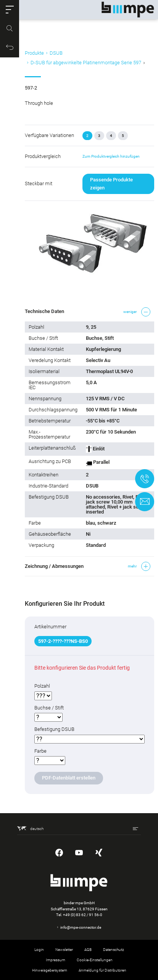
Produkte (34, 53)
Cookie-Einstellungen (95, 960)
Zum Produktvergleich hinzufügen (111, 156)
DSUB (56, 53)
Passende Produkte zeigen (111, 183)
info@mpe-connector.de (81, 927)
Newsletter (64, 950)
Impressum (56, 960)
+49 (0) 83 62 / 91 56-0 (83, 915)
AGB (88, 950)
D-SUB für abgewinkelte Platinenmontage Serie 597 (86, 63)
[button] (10, 10)
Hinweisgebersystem (50, 970)
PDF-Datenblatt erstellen (69, 778)
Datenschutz (114, 950)
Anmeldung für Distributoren (102, 970)
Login (39, 950)
